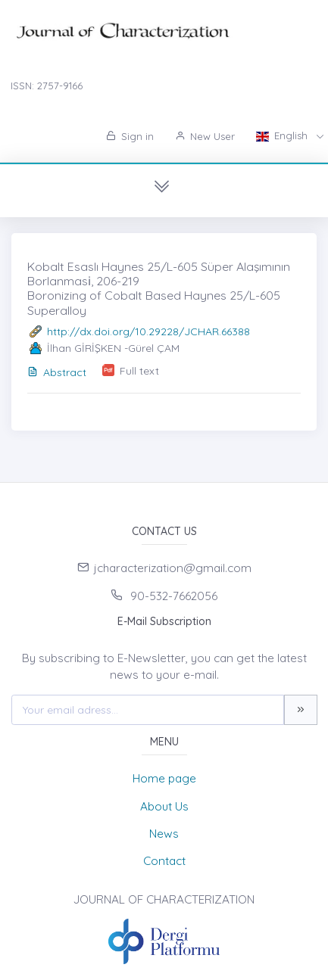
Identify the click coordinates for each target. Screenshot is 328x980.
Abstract (57, 372)
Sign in (130, 136)
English (283, 135)
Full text (139, 371)
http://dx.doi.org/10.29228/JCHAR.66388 (148, 331)
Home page (164, 778)
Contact (164, 861)
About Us (164, 806)
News (164, 834)
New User (205, 136)
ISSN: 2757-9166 (47, 86)
